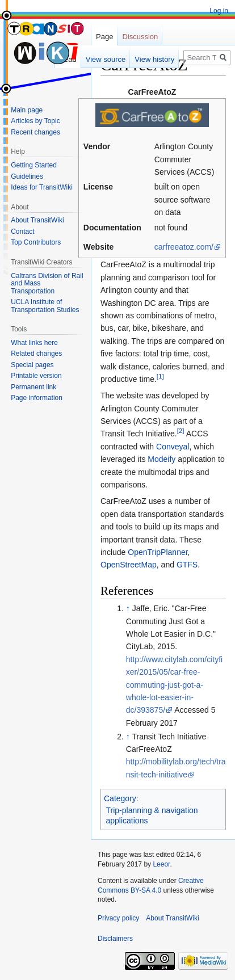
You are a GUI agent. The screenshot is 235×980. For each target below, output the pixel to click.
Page (104, 37)
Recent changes (35, 132)
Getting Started (34, 165)
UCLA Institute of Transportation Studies (45, 306)
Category (120, 798)
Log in (219, 11)
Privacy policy (118, 918)
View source (106, 59)
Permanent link (33, 387)
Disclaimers (115, 939)
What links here (34, 343)
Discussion (140, 37)
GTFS (187, 565)
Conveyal (173, 447)
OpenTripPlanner (158, 552)
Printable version (36, 376)
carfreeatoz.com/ (184, 247)
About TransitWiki (37, 220)
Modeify (161, 459)
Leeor (161, 864)
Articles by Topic (35, 121)
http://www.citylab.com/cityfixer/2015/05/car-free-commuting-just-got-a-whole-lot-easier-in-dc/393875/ (174, 685)
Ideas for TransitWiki (42, 187)
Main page (27, 110)
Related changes (36, 354)
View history (154, 59)
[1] (160, 376)
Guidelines (27, 176)
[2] (181, 431)
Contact (22, 232)
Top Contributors (36, 242)
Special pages (32, 365)
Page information (37, 398)
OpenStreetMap (129, 565)
